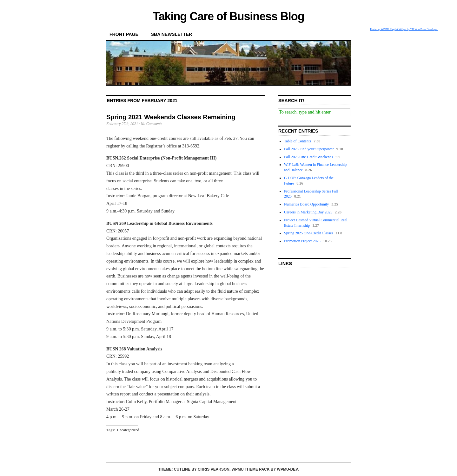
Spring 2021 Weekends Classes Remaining (171, 117)
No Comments (152, 124)
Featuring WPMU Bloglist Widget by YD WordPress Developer (404, 29)
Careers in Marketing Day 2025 (308, 212)
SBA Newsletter (172, 34)
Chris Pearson (214, 469)
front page (124, 34)
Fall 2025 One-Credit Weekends (308, 157)
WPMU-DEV (288, 469)
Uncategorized (128, 430)
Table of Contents (298, 141)
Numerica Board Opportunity (306, 204)
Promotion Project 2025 (302, 241)
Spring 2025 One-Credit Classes (309, 233)
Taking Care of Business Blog (228, 16)
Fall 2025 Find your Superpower (309, 149)
